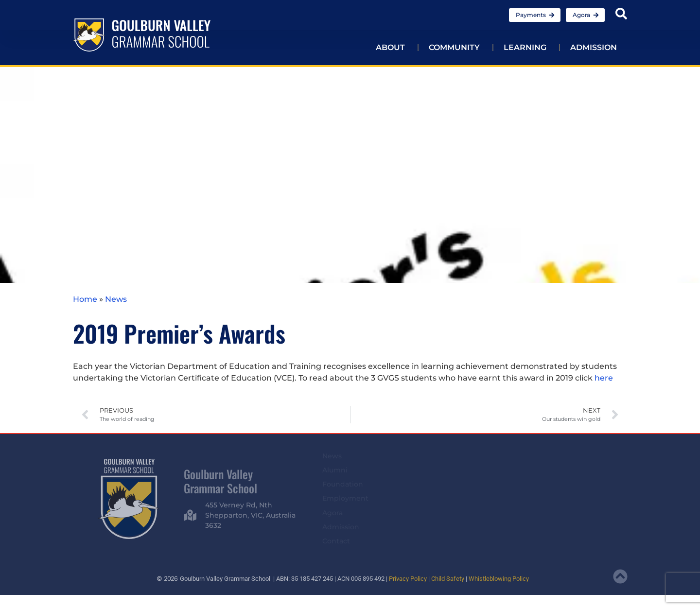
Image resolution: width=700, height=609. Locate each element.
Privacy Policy (408, 579)
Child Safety (448, 579)
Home (85, 299)
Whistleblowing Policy (499, 579)
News (116, 299)
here (604, 378)
